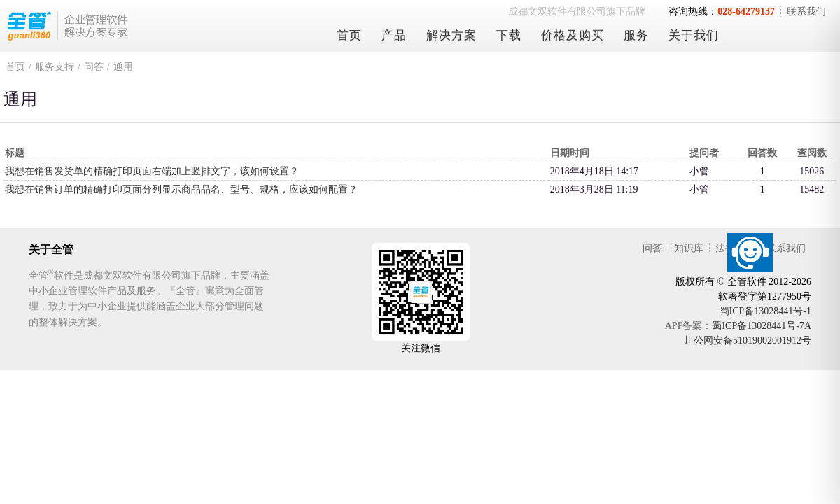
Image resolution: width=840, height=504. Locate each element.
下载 (509, 35)
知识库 (689, 248)
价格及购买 (573, 35)
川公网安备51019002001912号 (748, 341)
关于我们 (694, 35)
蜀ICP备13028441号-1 (765, 311)
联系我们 (806, 12)
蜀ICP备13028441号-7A (762, 326)
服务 (636, 35)
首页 (349, 35)
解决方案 (451, 35)
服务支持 (55, 67)
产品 (394, 35)
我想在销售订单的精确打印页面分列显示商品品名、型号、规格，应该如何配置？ (181, 189)
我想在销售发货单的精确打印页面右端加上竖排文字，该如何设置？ (152, 171)
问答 (94, 67)
